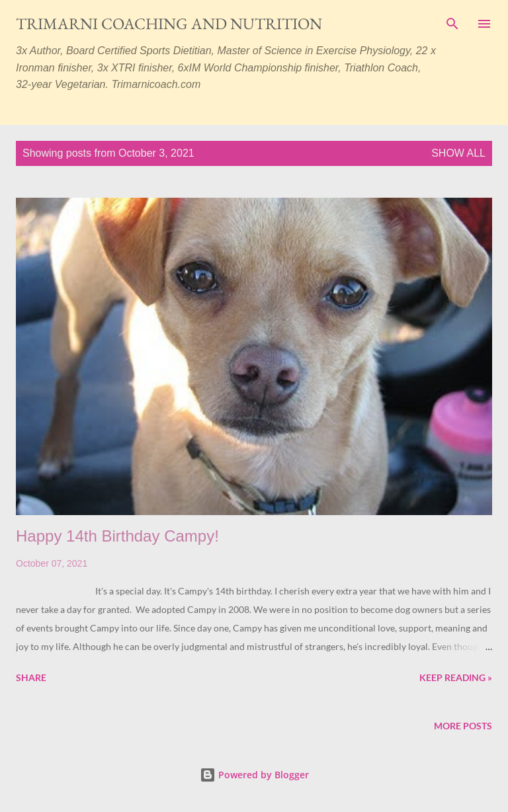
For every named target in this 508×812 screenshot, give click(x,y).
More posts (463, 726)
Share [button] (31, 677)
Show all (458, 153)
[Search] (452, 24)
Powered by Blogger (254, 775)
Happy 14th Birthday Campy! (117, 536)
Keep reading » (456, 677)
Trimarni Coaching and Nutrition (169, 23)
